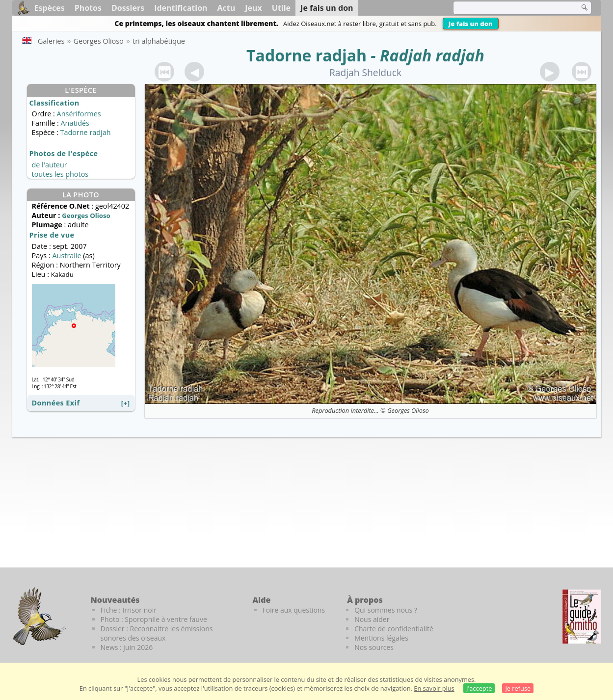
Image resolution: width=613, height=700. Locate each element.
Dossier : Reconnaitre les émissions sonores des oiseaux (157, 633)
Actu (227, 8)
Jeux (253, 8)
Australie (67, 256)
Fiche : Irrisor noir (129, 610)
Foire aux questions (294, 610)
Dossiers (128, 8)
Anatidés (75, 123)
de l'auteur (50, 165)
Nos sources (374, 647)
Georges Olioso (408, 410)
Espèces (50, 8)
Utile (281, 8)
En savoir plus (434, 688)
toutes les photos (60, 174)
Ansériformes (79, 114)
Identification (181, 8)
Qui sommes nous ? (386, 610)
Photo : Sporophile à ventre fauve (154, 619)
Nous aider (372, 619)
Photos (88, 8)
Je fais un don (471, 24)
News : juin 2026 (127, 647)
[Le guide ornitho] (582, 617)
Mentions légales (381, 638)
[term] (510, 8)
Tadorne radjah (306, 55)
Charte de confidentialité (394, 629)
